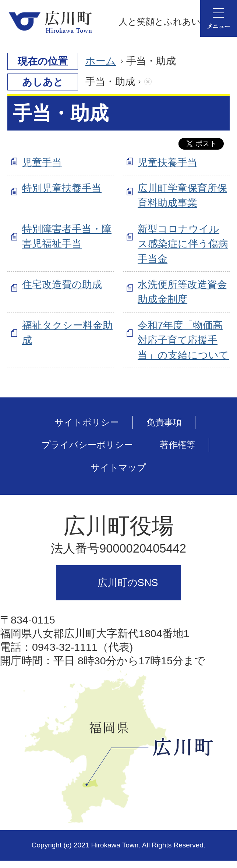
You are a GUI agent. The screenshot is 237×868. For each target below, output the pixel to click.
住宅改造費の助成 (62, 284)
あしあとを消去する (155, 82)
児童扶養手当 (167, 162)
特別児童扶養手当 (62, 188)
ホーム (101, 61)
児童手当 (42, 162)
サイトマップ (118, 467)
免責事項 (164, 422)
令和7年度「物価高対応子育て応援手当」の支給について (183, 340)
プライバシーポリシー (87, 445)
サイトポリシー (87, 422)
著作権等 (177, 445)
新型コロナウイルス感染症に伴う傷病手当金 (183, 244)
